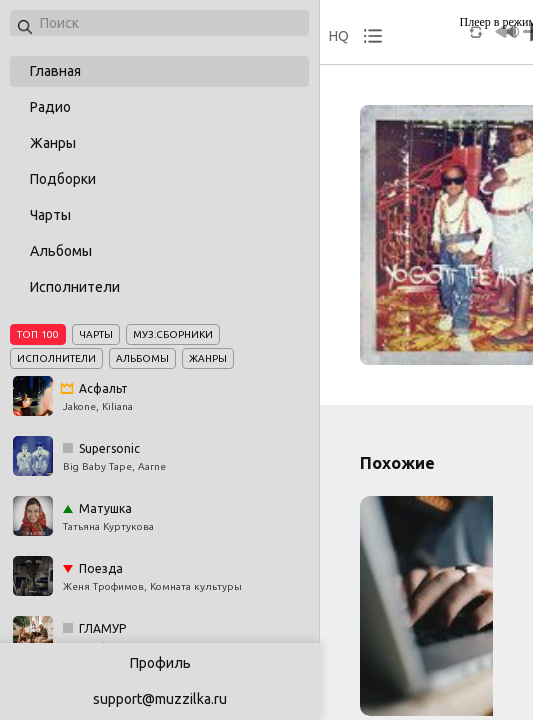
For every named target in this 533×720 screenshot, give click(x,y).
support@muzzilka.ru (160, 699)
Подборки (63, 179)
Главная (55, 71)
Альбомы (61, 251)
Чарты (50, 215)
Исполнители (75, 287)
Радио (50, 107)
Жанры (53, 143)
